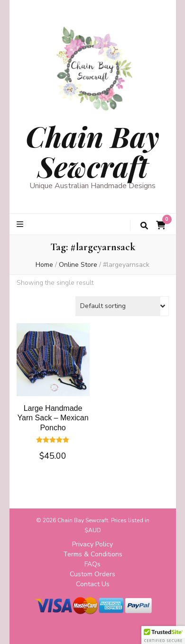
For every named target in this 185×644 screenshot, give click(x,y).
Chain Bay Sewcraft (92, 151)
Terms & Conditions (93, 554)
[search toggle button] (144, 226)
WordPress (125, 629)
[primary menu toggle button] (21, 224)
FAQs (92, 564)
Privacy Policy (92, 544)
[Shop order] (122, 306)
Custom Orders (92, 574)
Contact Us (93, 584)
